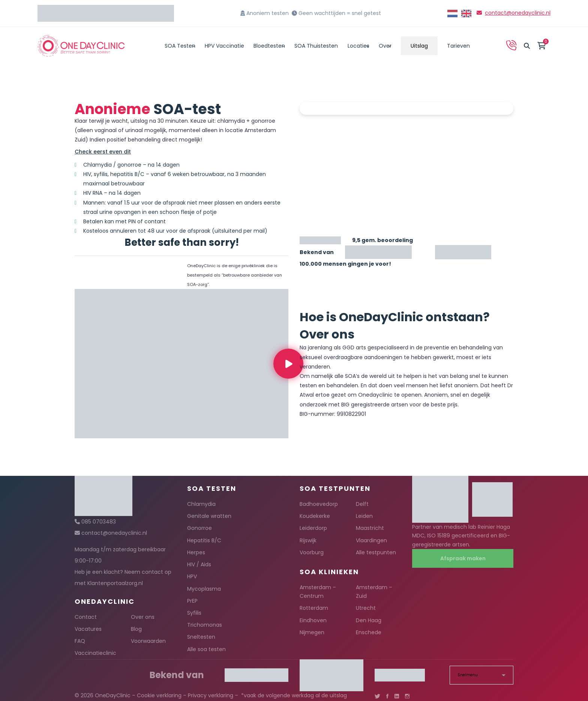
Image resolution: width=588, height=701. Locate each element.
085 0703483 (99, 522)
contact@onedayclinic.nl (518, 13)
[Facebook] (387, 696)
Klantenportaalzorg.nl (115, 583)
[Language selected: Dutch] (461, 13)
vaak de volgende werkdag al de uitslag (295, 695)
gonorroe (263, 121)
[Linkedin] (397, 696)
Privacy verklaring (211, 695)
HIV (87, 174)
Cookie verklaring (159, 695)
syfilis (101, 174)
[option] (466, 13)
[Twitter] (377, 696)
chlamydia (231, 121)
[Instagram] (407, 696)
